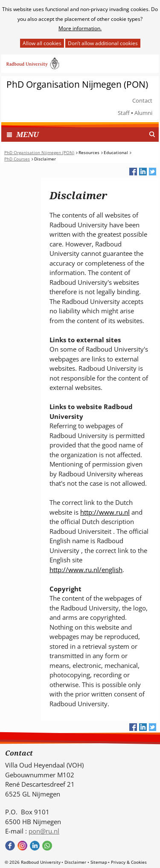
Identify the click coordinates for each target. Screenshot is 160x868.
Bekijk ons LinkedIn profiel (35, 846)
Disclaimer (75, 862)
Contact (142, 100)
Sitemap (99, 862)
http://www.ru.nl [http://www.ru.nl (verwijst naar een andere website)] (105, 512)
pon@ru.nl (44, 831)
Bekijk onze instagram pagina (22, 846)
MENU (28, 134)
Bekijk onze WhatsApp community (47, 846)
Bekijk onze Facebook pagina (10, 846)
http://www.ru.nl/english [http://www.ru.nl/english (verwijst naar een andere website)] (86, 570)
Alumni (143, 113)
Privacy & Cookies (129, 862)
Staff (124, 113)
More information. (80, 28)
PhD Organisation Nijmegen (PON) (77, 85)
